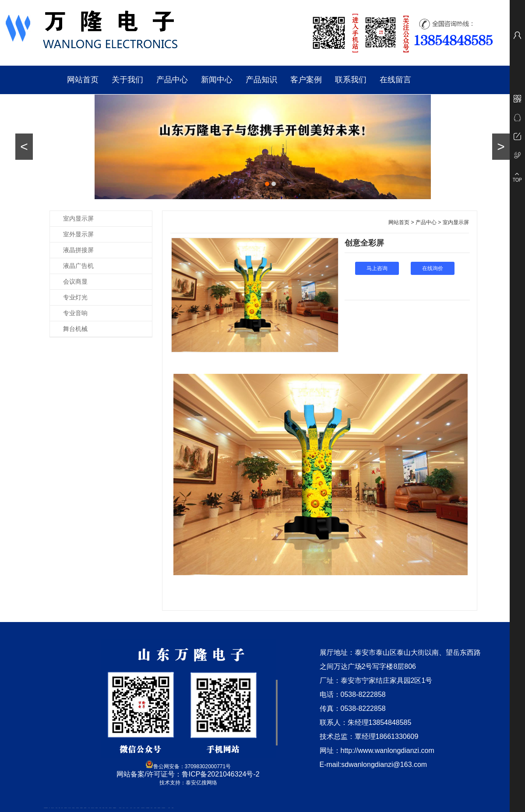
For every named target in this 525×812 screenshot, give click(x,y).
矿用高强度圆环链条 (46, 808)
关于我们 (127, 80)
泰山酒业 (56, 808)
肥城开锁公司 (66, 808)
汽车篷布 (169, 808)
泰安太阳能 (120, 808)
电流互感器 (73, 808)
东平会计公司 (70, 808)
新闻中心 (217, 80)
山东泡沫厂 (124, 808)
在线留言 (395, 80)
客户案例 (306, 80)
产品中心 (172, 80)
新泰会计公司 (53, 808)
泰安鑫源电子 (81, 808)
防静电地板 (97, 808)
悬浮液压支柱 (78, 808)
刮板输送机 (155, 808)
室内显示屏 (78, 218)
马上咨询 (377, 268)
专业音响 (75, 313)
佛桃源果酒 (85, 808)
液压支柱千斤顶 (93, 808)
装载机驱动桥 (159, 808)
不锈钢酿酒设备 (115, 808)
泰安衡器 (100, 808)
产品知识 (261, 80)
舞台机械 (75, 329)
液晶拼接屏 (78, 250)
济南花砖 (152, 808)
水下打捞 (89, 808)
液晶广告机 (78, 266)
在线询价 (433, 268)
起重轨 (62, 808)
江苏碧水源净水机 (143, 808)
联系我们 (351, 80)
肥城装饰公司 (110, 808)
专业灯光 (75, 297)
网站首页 (83, 80)
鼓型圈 (59, 808)
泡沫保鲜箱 (138, 808)
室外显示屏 (78, 234)
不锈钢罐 (173, 808)
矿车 (49, 808)
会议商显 (75, 281)
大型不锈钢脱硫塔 (148, 808)
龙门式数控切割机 (163, 808)
